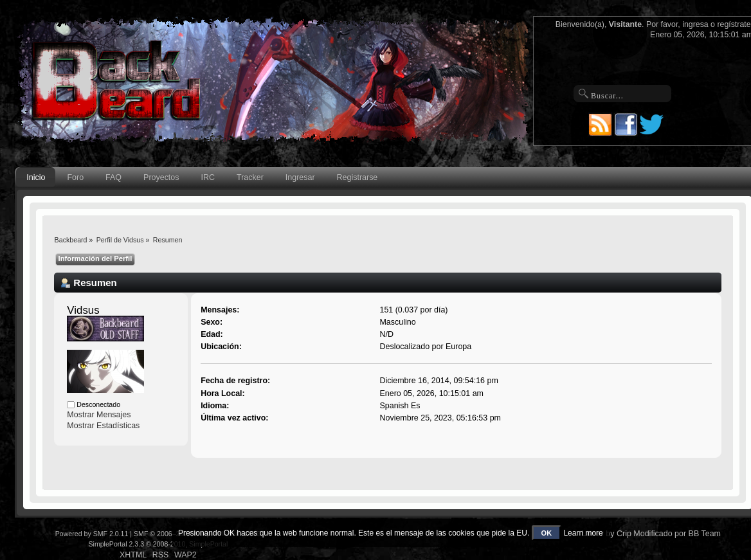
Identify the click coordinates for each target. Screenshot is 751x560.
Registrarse (357, 177)
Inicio (36, 177)
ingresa (695, 24)
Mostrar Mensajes (99, 415)
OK (547, 533)
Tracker (250, 177)
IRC (208, 177)
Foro (75, 177)
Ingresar (300, 177)
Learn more (583, 533)
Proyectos (161, 177)
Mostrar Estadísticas (103, 426)
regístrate (734, 24)
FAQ (113, 177)
